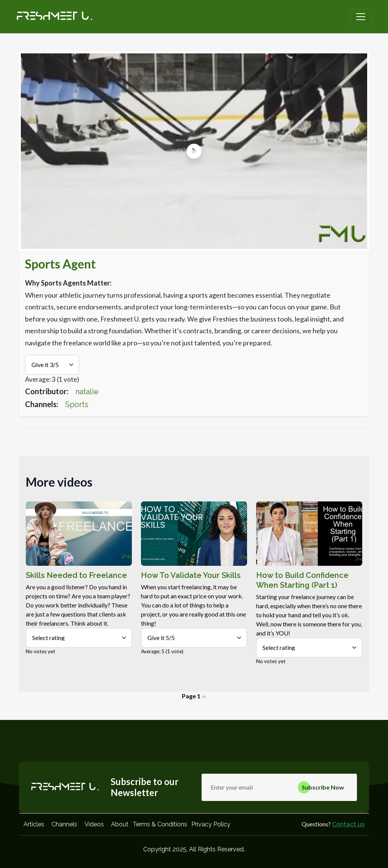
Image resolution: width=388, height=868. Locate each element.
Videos (94, 824)
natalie (87, 392)
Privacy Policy (211, 824)
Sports (77, 404)
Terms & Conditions (160, 824)
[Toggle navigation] (361, 17)
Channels (64, 824)
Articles (34, 824)
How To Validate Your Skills (191, 575)
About (120, 824)
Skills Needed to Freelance (76, 575)
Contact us (348, 824)
